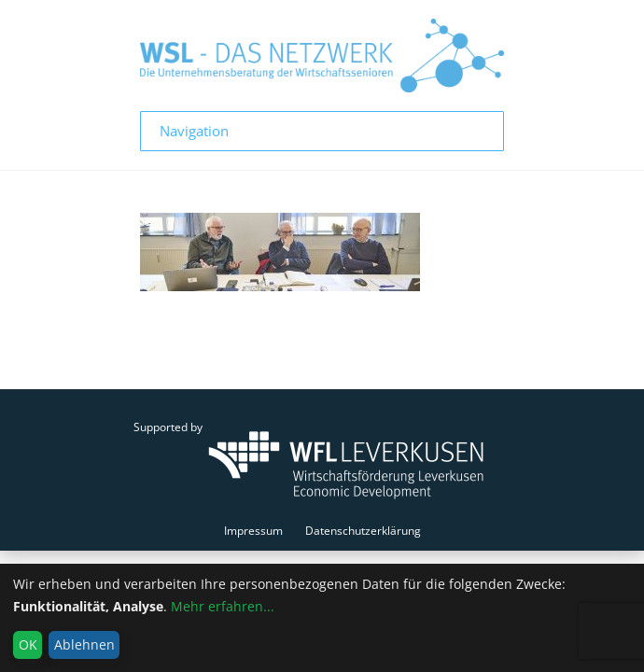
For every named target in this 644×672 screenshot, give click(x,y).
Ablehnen (84, 644)
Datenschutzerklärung (363, 531)
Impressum (253, 531)
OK (28, 644)
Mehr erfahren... (223, 606)
